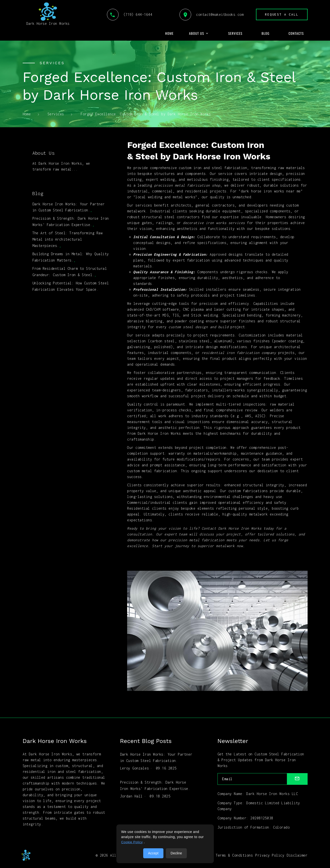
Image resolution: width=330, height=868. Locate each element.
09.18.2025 (160, 793)
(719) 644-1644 (128, 14)
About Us (197, 33)
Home (169, 33)
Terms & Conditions (234, 855)
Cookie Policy (132, 842)
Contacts (296, 33)
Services (235, 33)
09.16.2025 (166, 767)
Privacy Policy (270, 855)
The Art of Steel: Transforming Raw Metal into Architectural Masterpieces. (67, 237)
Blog (265, 33)
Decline (176, 853)
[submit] (297, 779)
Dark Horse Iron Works (48, 14)
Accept (153, 853)
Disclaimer (297, 855)
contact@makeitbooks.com (210, 14)
